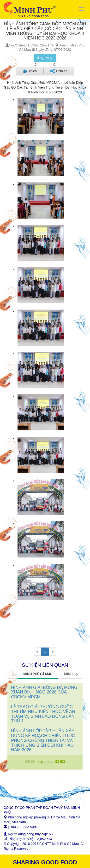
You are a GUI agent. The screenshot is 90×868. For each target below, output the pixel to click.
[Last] (63, 762)
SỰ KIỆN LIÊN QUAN (45, 665)
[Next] (53, 652)
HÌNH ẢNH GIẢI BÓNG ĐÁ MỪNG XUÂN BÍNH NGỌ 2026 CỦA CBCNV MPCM (44, 692)
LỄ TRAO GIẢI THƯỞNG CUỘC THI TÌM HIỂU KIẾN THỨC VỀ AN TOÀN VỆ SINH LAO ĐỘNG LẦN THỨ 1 (43, 714)
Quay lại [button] (45, 58)
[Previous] (37, 652)
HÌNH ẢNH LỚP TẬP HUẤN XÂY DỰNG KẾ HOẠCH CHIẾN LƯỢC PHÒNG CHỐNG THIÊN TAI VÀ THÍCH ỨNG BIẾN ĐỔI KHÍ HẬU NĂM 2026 (43, 740)
